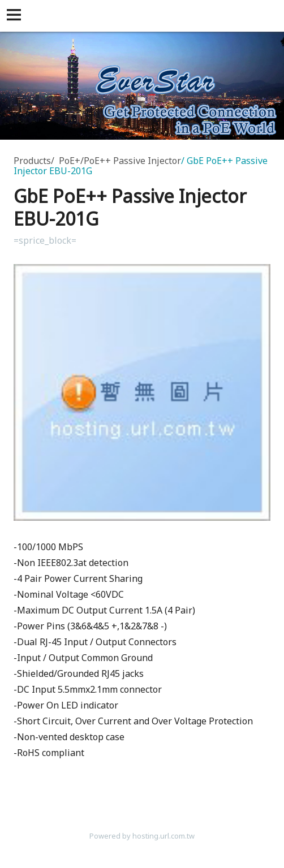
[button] (16, 16)
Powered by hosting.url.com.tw (142, 836)
